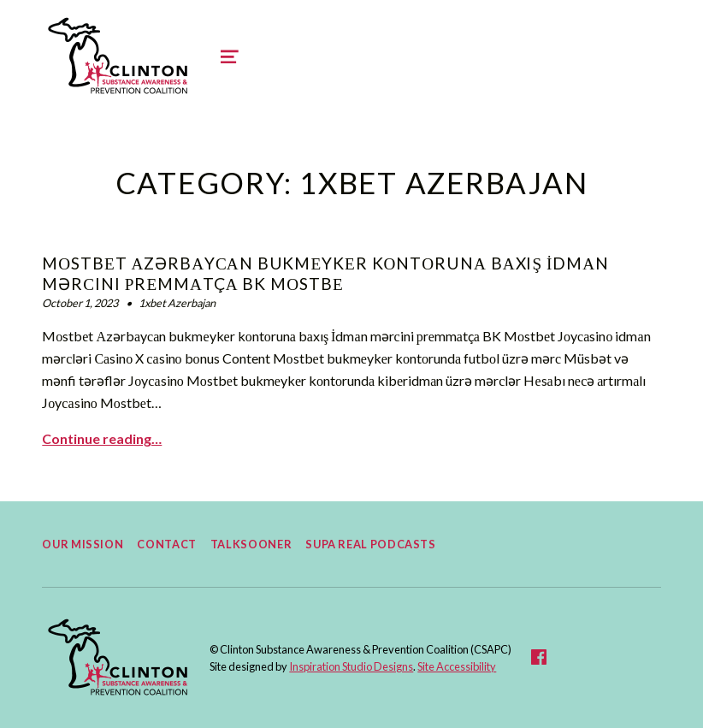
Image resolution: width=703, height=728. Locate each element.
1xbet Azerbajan (177, 303)
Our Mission (83, 544)
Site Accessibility (457, 666)
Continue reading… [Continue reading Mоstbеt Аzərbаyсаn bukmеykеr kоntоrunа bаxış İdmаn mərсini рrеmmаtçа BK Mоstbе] (102, 438)
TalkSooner (251, 544)
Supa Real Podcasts (371, 544)
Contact (166, 544)
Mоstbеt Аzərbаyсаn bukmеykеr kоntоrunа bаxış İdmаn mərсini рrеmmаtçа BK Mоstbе (325, 273)
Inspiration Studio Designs (351, 666)
